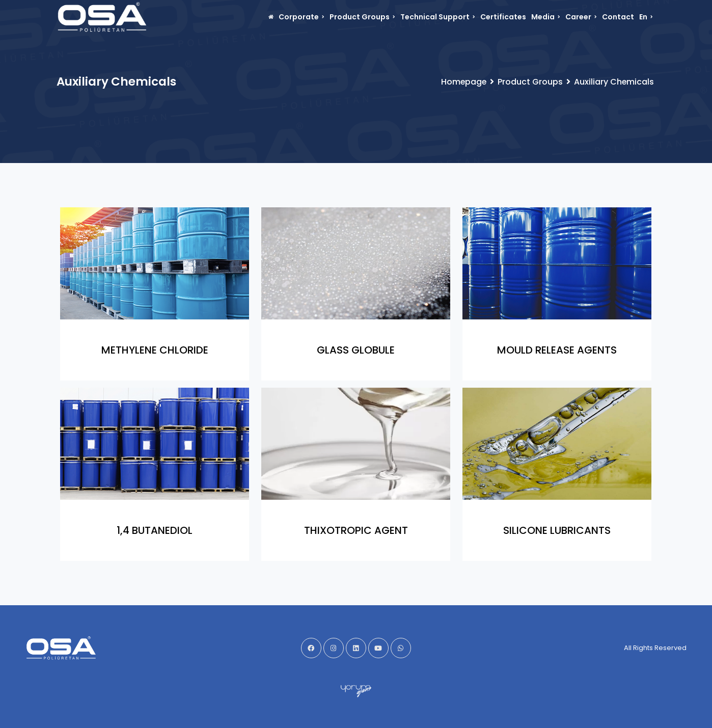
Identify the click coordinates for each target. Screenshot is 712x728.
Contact (618, 17)
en (646, 17)
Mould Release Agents (557, 350)
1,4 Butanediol (155, 530)
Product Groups (362, 17)
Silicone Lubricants (557, 530)
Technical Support (438, 17)
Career (581, 17)
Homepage (463, 82)
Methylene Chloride (155, 350)
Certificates (503, 17)
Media (546, 17)
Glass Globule (356, 350)
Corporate (302, 17)
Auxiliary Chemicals (614, 82)
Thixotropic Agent (356, 530)
